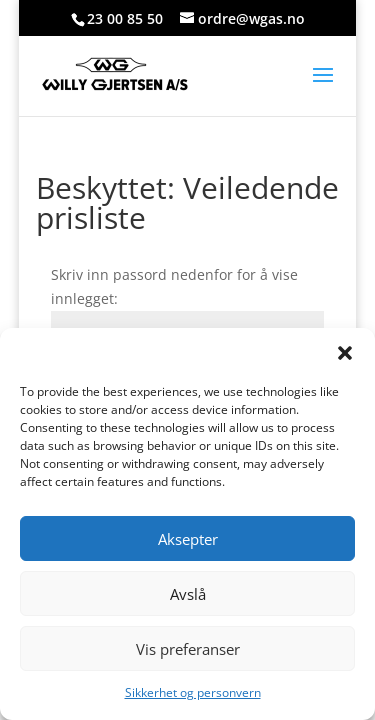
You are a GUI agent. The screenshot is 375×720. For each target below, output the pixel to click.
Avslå (188, 594)
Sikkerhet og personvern (193, 692)
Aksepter (188, 539)
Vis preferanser (188, 649)
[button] (345, 353)
